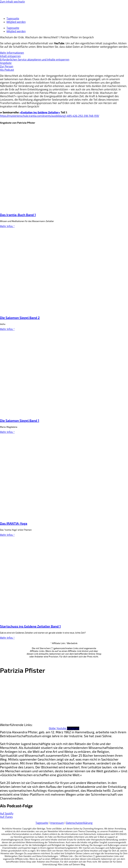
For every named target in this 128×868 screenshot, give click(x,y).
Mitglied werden (16, 22)
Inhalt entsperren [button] (10, 56)
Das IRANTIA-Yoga (14, 523)
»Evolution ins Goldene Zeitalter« (40, 113)
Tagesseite (13, 19)
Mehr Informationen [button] (12, 53)
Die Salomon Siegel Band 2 (20, 318)
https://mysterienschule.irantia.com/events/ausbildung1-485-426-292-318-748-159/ (50, 116)
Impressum (57, 823)
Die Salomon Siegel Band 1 (20, 420)
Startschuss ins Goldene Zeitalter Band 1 (30, 626)
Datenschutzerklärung (79, 823)
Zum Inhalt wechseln (12, 2)
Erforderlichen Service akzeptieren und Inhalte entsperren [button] (35, 60)
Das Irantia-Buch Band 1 (18, 215)
